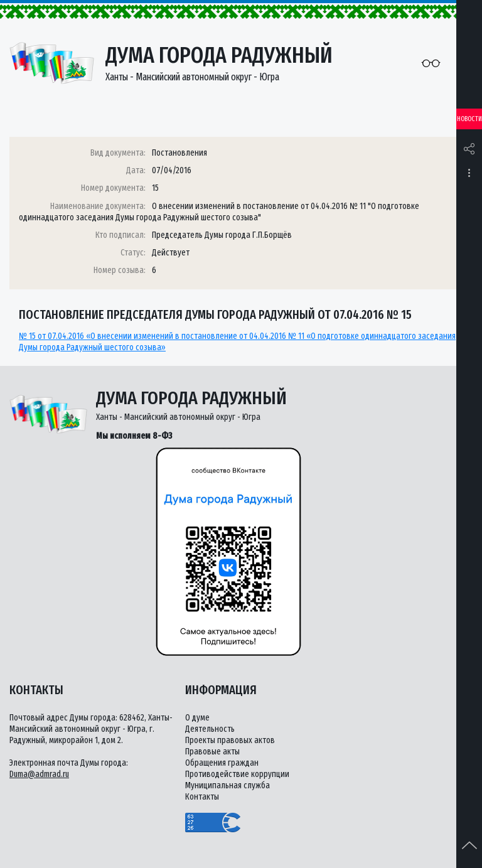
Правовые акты (212, 752)
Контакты (202, 797)
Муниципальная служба (228, 785)
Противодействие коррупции (237, 774)
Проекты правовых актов (230, 740)
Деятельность (210, 729)
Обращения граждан (222, 763)
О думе (197, 718)
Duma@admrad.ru (39, 774)
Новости (469, 119)
